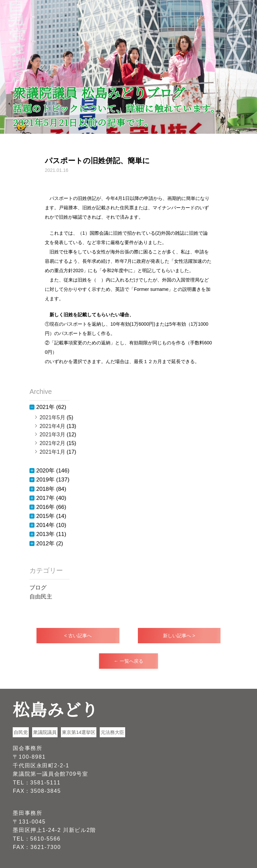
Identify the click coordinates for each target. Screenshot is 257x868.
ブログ (38, 588)
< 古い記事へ (78, 636)
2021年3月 (52, 435)
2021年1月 (52, 452)
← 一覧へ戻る (128, 661)
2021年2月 (52, 443)
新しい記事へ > (179, 636)
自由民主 (41, 597)
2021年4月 (52, 426)
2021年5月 (52, 417)
